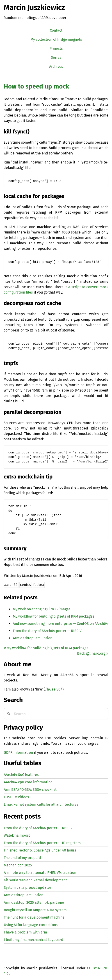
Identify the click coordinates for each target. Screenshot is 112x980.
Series (56, 57)
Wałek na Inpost (17, 835)
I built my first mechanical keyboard (34, 940)
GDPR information (18, 752)
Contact (56, 30)
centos (25, 585)
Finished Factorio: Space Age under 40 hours (40, 850)
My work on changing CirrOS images (42, 609)
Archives (56, 66)
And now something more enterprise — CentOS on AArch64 (60, 624)
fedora (39, 585)
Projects (56, 48)
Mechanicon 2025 (18, 865)
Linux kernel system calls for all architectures (41, 804)
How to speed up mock (36, 86)
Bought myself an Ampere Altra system (35, 910)
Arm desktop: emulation (33, 638)
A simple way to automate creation (40, 873)
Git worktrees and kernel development (35, 880)
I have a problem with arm (25, 932)
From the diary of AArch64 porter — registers (42, 843)
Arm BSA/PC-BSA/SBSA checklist (30, 790)
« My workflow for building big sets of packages (46, 648)
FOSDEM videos (16, 797)
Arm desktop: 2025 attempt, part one (34, 902)
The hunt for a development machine (34, 917)
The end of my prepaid (22, 858)
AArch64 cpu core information (28, 782)
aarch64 (11, 585)
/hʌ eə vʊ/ (54, 689)
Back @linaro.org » (93, 653)
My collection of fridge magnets (56, 39)
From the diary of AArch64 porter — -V (47, 631)
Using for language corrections (31, 925)
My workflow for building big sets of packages (54, 616)
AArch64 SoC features (21, 775)
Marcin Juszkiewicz (34, 7)
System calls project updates (28, 888)
